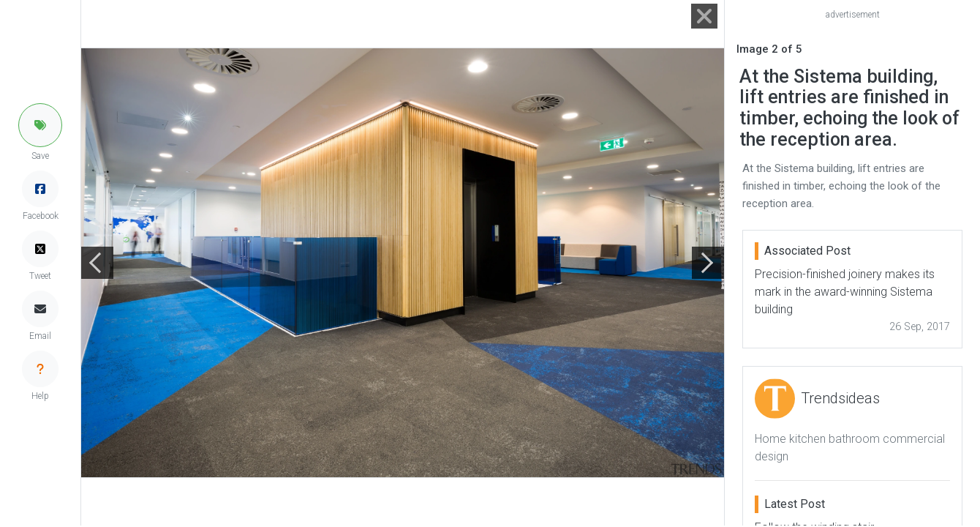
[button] (40, 125)
